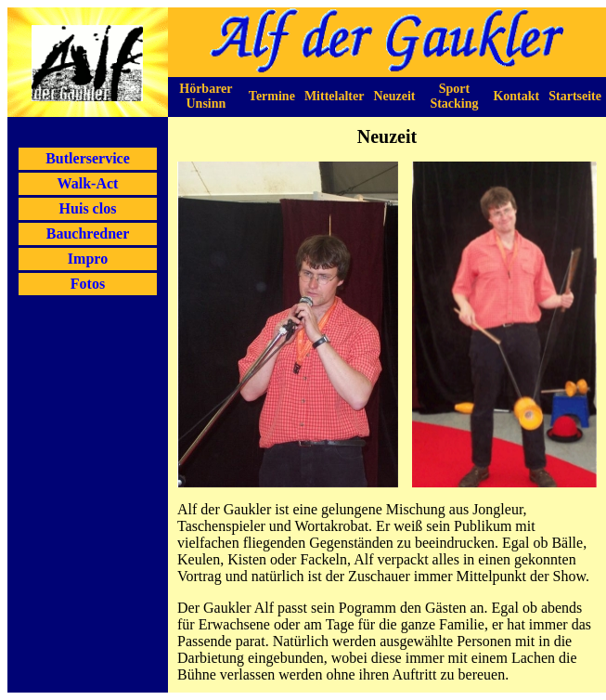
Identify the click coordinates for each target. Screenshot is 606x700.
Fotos (88, 284)
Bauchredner (88, 233)
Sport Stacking (454, 96)
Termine (272, 96)
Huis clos (88, 208)
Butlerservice (88, 158)
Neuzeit (394, 96)
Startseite (575, 96)
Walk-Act (88, 183)
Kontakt (516, 96)
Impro (88, 259)
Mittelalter (335, 96)
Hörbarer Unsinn (206, 96)
